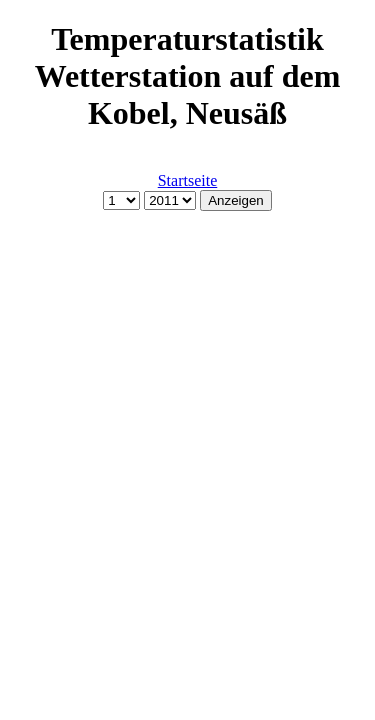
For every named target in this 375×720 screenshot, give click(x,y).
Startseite (188, 180)
